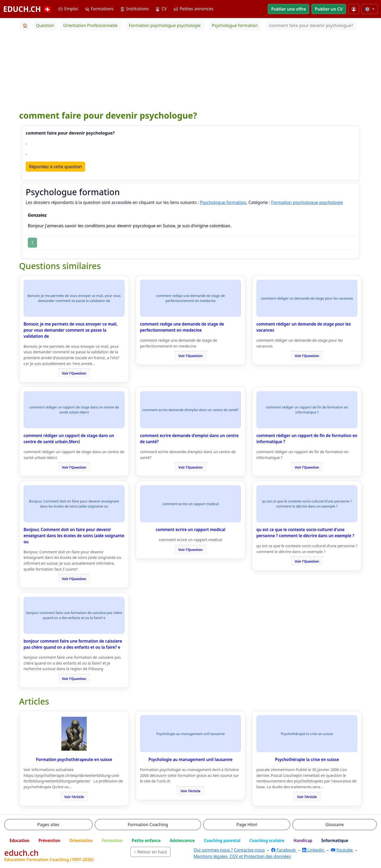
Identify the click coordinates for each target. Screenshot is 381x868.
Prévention (49, 840)
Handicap (303, 840)
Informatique (335, 840)
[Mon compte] (354, 9)
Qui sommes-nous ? (213, 850)
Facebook (284, 850)
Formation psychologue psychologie (307, 202)
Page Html (247, 825)
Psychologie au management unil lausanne (190, 759)
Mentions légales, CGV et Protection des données (242, 856)
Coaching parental (222, 840)
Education (19, 840)
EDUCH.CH (28, 9)
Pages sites (48, 825)
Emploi (68, 9)
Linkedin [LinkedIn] (314, 850)
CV (161, 9)
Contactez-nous (249, 850)
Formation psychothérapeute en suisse (74, 759)
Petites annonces (193, 9)
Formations (99, 9)
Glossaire (335, 825)
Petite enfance (146, 840)
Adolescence (182, 840)
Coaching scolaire (267, 840)
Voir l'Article (74, 797)
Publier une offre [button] (289, 9)
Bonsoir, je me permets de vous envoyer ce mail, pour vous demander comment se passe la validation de (71, 330)
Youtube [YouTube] (343, 850)
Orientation (81, 840)
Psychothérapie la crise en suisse (307, 759)
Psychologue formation (223, 202)
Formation (112, 840)
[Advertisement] (190, 70)
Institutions (135, 9)
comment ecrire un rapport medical (190, 529)
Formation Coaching (148, 825)
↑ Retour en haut (150, 852)
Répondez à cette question (55, 167)
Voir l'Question (74, 373)
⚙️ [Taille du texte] (368, 9)
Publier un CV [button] (329, 9)
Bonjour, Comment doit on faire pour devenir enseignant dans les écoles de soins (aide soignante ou (74, 536)
